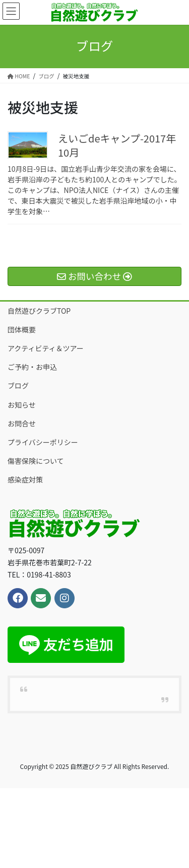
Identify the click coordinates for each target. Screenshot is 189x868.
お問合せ (22, 423)
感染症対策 (25, 479)
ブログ (18, 385)
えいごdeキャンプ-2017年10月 (117, 145)
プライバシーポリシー (43, 442)
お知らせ (22, 405)
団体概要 (22, 329)
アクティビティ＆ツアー (46, 348)
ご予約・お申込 (32, 367)
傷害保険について (36, 461)
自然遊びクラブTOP (39, 311)
